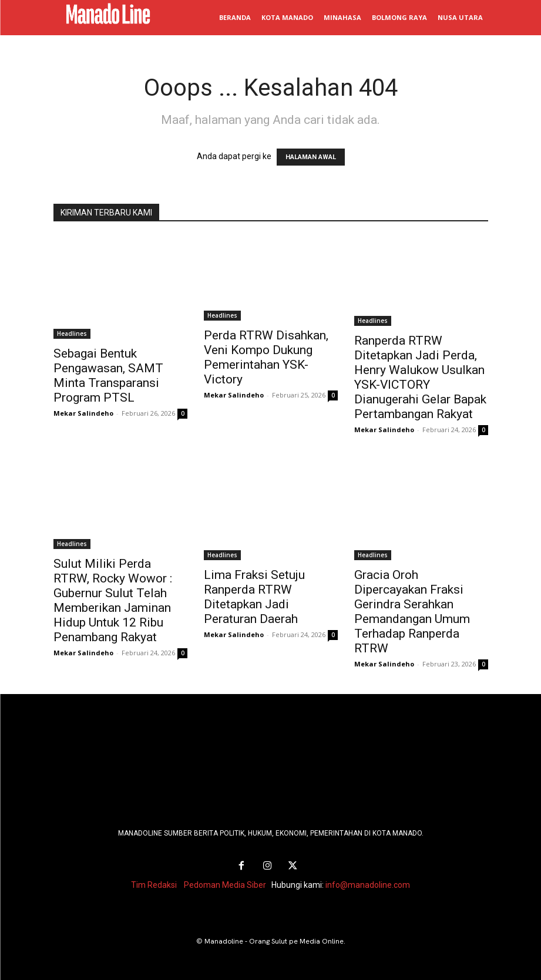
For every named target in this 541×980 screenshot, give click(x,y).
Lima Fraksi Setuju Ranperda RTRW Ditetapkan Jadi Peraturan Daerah (254, 597)
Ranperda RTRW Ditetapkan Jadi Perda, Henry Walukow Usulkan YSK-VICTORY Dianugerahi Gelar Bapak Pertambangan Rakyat (420, 377)
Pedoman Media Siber (225, 884)
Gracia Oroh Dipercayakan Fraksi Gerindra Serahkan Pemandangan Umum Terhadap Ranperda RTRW (412, 612)
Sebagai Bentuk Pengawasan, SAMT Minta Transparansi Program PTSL (108, 376)
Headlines (72, 334)
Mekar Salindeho (83, 413)
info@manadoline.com (368, 884)
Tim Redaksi (154, 884)
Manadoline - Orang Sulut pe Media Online (274, 941)
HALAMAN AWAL (311, 157)
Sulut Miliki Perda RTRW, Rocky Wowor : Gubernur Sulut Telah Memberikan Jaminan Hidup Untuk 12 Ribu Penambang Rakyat (113, 600)
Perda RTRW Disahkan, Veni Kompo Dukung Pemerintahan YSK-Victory (266, 357)
